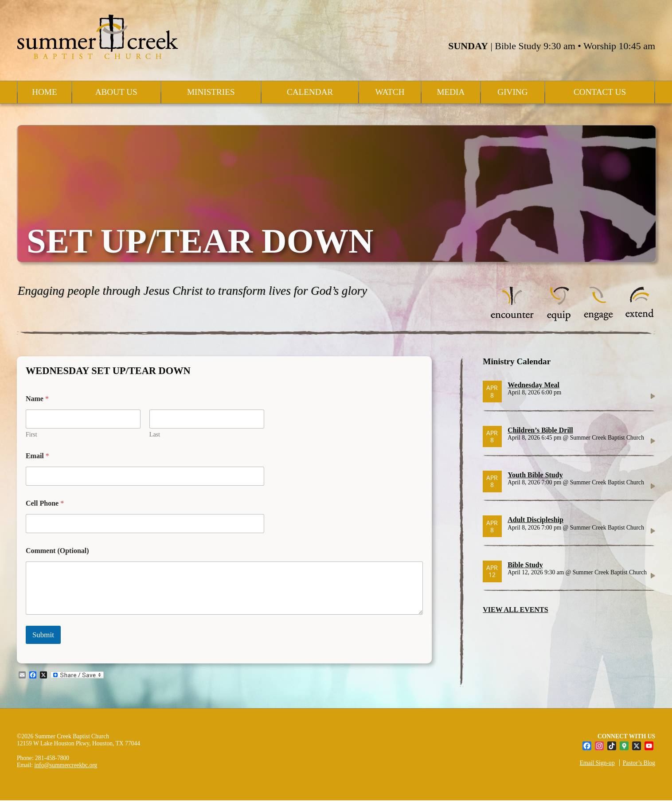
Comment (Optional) (57, 551)
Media (451, 92)
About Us (116, 92)
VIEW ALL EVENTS (515, 610)
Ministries (211, 92)
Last (155, 435)
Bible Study (525, 565)
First (31, 435)
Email (37, 456)
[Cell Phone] (145, 524)
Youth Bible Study (535, 475)
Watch (390, 92)
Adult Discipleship (535, 520)
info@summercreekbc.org (66, 765)
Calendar (310, 92)
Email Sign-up (597, 763)
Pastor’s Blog (639, 763)
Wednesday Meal (533, 385)
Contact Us (600, 92)
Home (45, 92)
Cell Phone (45, 503)
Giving (512, 92)
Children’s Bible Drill (540, 430)
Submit (43, 635)
